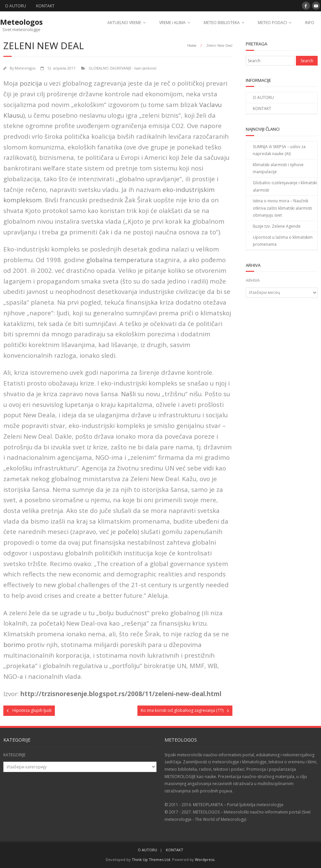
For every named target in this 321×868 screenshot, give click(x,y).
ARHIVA (253, 280)
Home (192, 45)
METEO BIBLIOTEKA (222, 23)
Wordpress (205, 859)
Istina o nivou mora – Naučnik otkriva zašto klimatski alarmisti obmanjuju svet (282, 208)
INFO (310, 23)
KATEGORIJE (14, 755)
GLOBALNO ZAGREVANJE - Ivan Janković (123, 68)
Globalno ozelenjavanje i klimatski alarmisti (285, 186)
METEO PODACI (272, 23)
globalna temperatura (120, 260)
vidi (208, 468)
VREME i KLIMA (172, 23)
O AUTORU (16, 6)
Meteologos (25, 68)
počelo (128, 531)
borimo (14, 644)
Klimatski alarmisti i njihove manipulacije (278, 168)
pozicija (31, 83)
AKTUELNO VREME (124, 23)
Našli (128, 394)
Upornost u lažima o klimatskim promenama (283, 241)
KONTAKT (45, 6)
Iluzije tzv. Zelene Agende (277, 226)
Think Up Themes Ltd (151, 859)
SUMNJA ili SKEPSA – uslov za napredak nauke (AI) (279, 150)
